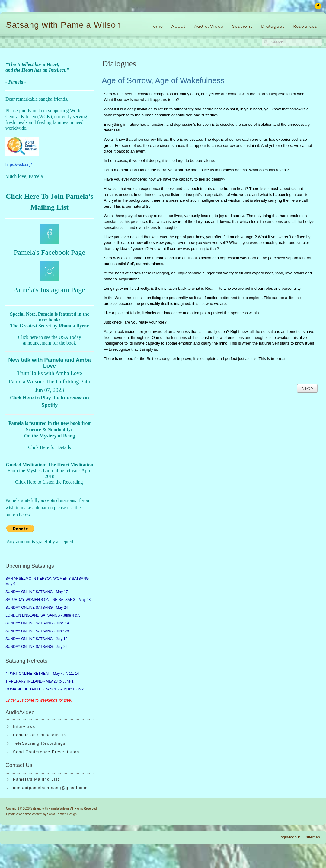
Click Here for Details (50, 447)
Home (156, 27)
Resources (305, 27)
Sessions (243, 27)
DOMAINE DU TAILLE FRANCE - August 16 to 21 (46, 689)
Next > (307, 388)
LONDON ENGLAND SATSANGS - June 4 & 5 (43, 615)
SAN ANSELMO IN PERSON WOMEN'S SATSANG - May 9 (48, 581)
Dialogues (273, 27)
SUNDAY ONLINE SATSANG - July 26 (36, 647)
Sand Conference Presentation (46, 752)
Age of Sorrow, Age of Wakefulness (163, 80)
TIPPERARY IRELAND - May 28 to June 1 (40, 681)
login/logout (290, 837)
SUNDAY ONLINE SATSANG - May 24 (37, 608)
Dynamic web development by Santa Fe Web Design (41, 814)
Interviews (24, 726)
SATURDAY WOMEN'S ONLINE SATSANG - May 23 (48, 600)
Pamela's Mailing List (36, 779)
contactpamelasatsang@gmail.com (50, 788)
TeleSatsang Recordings (39, 743)
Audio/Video (209, 27)
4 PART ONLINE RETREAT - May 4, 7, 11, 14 (42, 674)
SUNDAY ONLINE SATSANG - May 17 (37, 592)
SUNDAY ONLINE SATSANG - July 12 (36, 639)
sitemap (313, 837)
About (179, 27)
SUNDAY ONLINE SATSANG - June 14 (37, 623)
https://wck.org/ (19, 164)
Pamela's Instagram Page (49, 290)
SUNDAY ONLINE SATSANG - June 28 (37, 631)
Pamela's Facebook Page (50, 252)
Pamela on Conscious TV (40, 735)
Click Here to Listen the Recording (49, 482)
